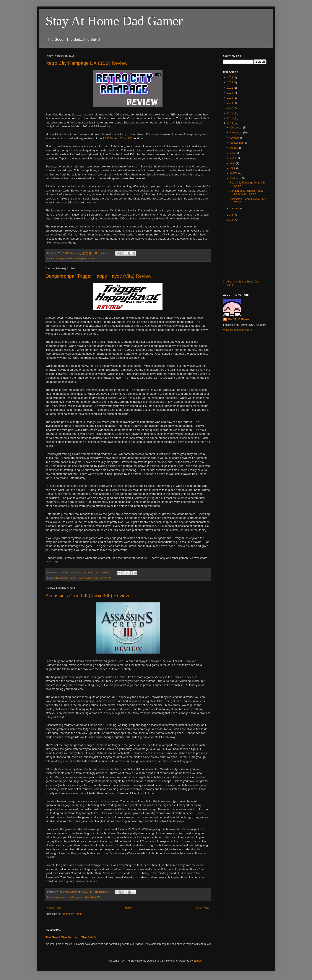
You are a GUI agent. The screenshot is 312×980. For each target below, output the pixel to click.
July (233, 153)
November (237, 133)
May (233, 163)
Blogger (198, 961)
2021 (231, 88)
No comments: (103, 253)
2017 (231, 108)
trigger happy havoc (96, 578)
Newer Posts (54, 908)
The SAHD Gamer (238, 319)
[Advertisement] (245, 250)
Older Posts (202, 908)
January (235, 208)
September (237, 143)
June (233, 158)
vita (109, 578)
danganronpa (62, 578)
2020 (231, 93)
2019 (231, 98)
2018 (231, 103)
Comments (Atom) (72, 914)
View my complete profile (238, 330)
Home (128, 908)
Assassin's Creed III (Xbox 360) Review (87, 596)
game (63, 258)
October (235, 138)
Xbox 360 (126, 138)
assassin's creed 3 (65, 897)
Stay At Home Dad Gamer (114, 21)
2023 (231, 78)
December (237, 128)
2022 (231, 83)
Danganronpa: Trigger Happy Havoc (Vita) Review (98, 276)
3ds (57, 258)
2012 (231, 220)
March (234, 173)
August (235, 148)
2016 (231, 113)
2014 (231, 123)
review (91, 258)
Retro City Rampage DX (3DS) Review (86, 63)
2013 (231, 215)
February (236, 178)
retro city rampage (77, 258)
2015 (231, 118)
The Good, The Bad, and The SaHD (71, 937)
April (233, 168)
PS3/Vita (108, 138)
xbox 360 (96, 897)
